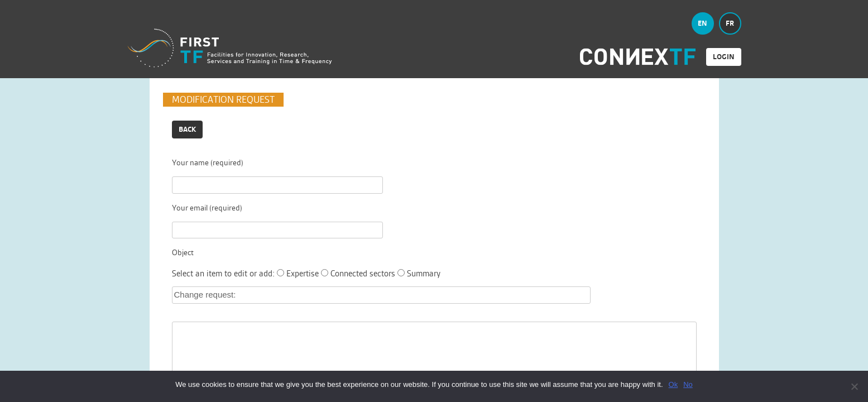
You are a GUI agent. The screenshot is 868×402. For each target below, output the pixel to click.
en (702, 23)
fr (730, 23)
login (724, 57)
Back (187, 129)
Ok (673, 384)
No (688, 384)
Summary (424, 273)
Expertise (303, 273)
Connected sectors (363, 273)
